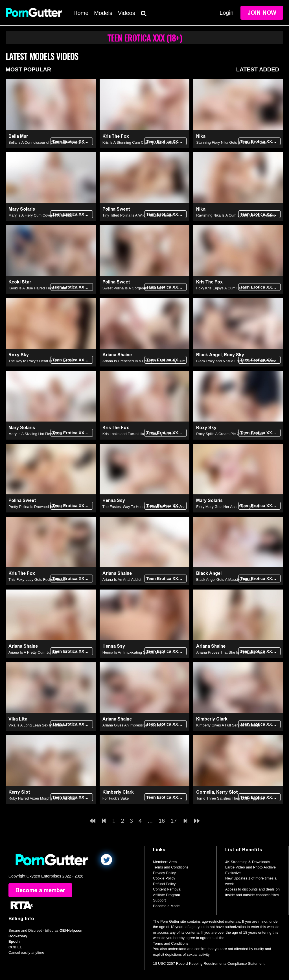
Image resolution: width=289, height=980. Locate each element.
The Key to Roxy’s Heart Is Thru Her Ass (41, 361)
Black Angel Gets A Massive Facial (224, 580)
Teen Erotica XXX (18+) (72, 141)
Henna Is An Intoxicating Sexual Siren (133, 652)
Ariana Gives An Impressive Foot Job (133, 725)
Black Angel (209, 355)
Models (103, 13)
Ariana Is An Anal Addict (122, 580)
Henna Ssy (114, 500)
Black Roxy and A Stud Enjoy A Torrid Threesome (236, 361)
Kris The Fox (116, 136)
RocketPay (18, 936)
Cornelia (205, 792)
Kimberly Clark (212, 719)
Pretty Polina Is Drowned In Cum (35, 507)
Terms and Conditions (171, 867)
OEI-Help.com (72, 930)
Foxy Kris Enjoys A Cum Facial (221, 288)
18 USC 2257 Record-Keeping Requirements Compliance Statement (209, 963)
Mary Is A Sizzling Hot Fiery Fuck (35, 434)
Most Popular (28, 69)
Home (81, 13)
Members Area (165, 862)
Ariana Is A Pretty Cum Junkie (33, 652)
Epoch (14, 941)
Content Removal (167, 889)
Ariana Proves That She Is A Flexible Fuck (230, 652)
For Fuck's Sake (116, 798)
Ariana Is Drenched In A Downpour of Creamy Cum (144, 361)
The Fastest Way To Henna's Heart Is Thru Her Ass (144, 507)
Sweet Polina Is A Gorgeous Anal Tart (133, 288)
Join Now (262, 13)
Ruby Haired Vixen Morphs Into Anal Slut (42, 798)
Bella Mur (18, 136)
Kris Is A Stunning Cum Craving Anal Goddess (140, 142)
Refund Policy (164, 884)
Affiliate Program (167, 895)
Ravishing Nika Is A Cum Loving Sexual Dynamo (236, 215)
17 (174, 821)
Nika (201, 136)
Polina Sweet (116, 209)
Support (159, 900)
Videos (127, 13)
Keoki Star (20, 282)
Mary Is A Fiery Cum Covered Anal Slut (40, 215)
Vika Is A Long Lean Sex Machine (36, 725)
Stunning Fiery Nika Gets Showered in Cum (232, 142)
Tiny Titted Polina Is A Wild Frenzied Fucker (138, 215)
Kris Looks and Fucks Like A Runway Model (138, 434)
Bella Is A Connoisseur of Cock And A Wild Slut (47, 142)
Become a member (40, 890)
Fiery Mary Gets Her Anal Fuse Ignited (227, 507)
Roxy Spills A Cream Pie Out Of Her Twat (230, 434)
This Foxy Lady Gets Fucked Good (37, 580)
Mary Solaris (22, 209)
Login (226, 13)
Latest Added (258, 69)
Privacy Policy (164, 873)
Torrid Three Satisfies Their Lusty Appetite (230, 798)
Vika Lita (18, 719)
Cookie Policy (164, 878)
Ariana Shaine (117, 355)
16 (162, 821)
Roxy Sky (19, 355)
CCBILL (15, 947)
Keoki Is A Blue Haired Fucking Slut (37, 288)
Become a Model (167, 906)
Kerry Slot (19, 792)
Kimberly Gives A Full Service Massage (228, 725)
